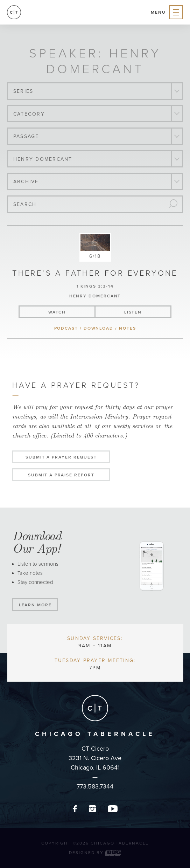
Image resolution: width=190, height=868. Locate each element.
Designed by (95, 853)
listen (133, 312)
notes (128, 328)
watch (57, 312)
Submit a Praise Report (61, 475)
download (98, 328)
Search (25, 204)
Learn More (35, 605)
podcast (66, 328)
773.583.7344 (95, 786)
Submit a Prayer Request (61, 457)
